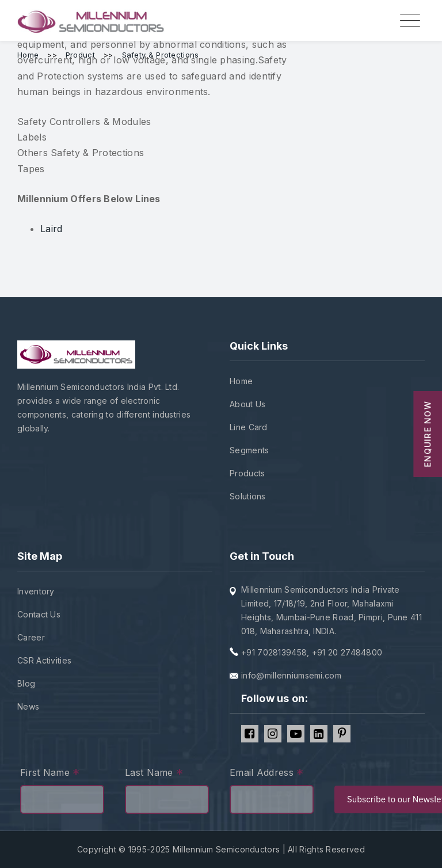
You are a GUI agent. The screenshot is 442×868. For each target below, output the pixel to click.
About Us (247, 404)
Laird (52, 229)
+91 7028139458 (274, 652)
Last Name (154, 774)
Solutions (248, 496)
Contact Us (39, 614)
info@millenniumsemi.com (291, 675)
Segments (249, 450)
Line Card (249, 427)
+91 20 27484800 (347, 652)
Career (31, 637)
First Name (50, 774)
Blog (26, 683)
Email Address (267, 774)
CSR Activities (44, 660)
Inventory (36, 591)
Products (247, 473)
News (28, 706)
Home (241, 381)
